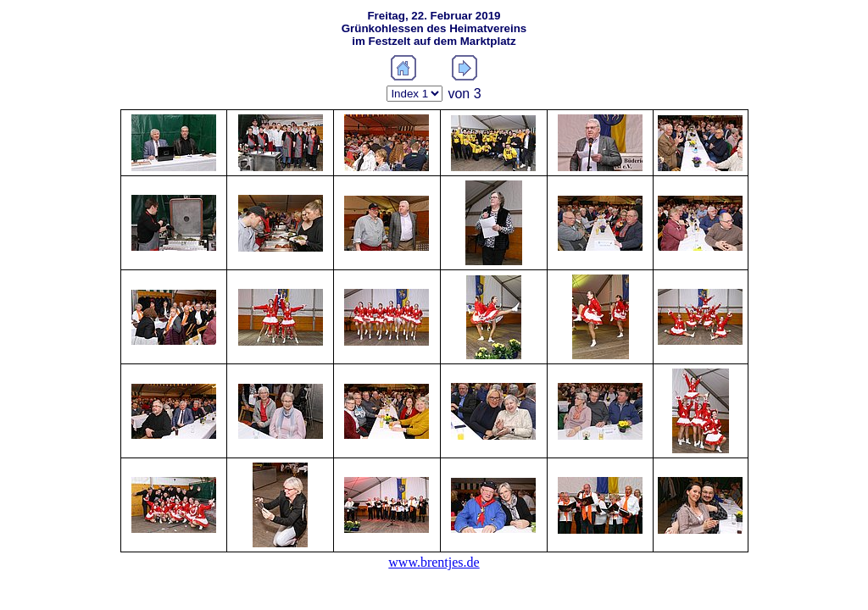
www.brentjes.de (434, 562)
